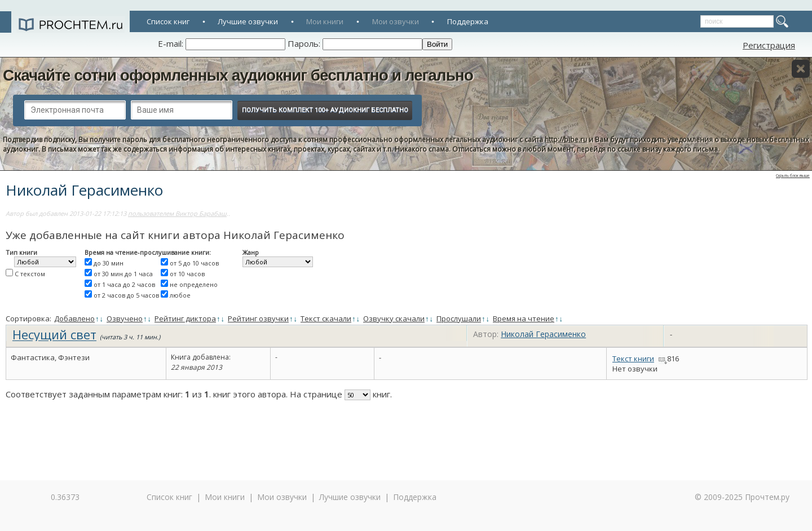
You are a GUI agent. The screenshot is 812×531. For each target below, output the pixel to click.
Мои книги (325, 21)
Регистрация (769, 45)
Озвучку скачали (394, 318)
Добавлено (74, 318)
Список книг (168, 21)
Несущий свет (54, 334)
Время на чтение (524, 318)
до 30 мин (109, 263)
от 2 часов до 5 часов (126, 295)
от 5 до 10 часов (194, 263)
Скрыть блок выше (793, 176)
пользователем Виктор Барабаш (177, 213)
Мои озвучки (396, 21)
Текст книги (633, 359)
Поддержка (468, 21)
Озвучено (125, 318)
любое (180, 295)
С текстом (30, 274)
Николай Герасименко (543, 334)
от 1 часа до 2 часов (124, 284)
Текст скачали (326, 318)
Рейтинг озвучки (258, 318)
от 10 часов (187, 274)
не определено (194, 284)
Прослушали (459, 318)
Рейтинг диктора (185, 318)
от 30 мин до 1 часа (123, 274)
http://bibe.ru (566, 140)
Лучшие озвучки (248, 21)
